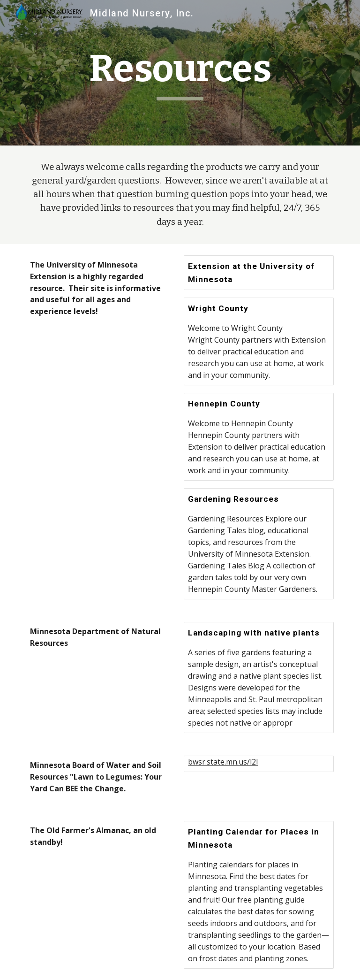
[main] (180, 73)
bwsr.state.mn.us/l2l (223, 762)
